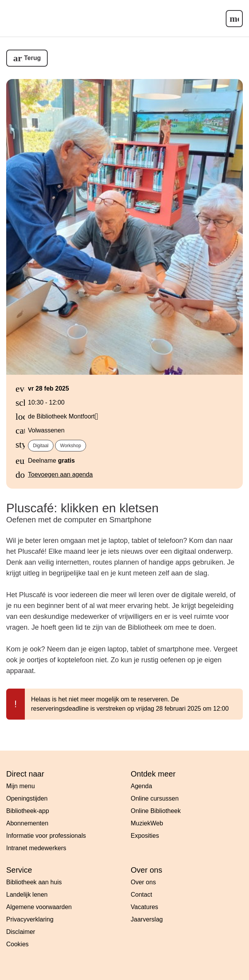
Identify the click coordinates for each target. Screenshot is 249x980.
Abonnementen (27, 823)
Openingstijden (27, 798)
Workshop (71, 446)
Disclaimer (21, 932)
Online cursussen (155, 798)
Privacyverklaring (30, 919)
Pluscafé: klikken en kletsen (82, 508)
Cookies (17, 944)
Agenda (141, 786)
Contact (141, 895)
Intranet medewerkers (36, 848)
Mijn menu (21, 786)
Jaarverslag (147, 919)
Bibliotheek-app (28, 811)
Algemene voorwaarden (39, 907)
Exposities (145, 836)
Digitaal (41, 446)
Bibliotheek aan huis (34, 882)
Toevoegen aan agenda (60, 474)
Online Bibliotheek (156, 811)
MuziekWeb (147, 823)
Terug (32, 58)
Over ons (143, 882)
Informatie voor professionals (46, 836)
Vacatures (144, 907)
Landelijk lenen (27, 895)
